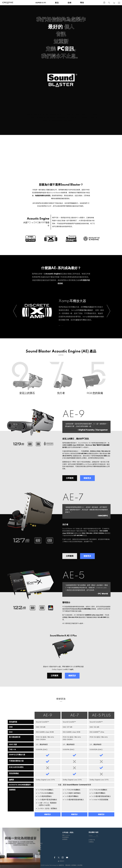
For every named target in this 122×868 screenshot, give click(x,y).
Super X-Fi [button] (41, 3)
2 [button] (61, 325)
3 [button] (63, 325)
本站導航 (80, 865)
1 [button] (59, 325)
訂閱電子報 (92, 840)
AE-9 (48, 715)
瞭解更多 (87, 478)
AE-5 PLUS (101, 715)
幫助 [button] (82, 3)
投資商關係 (65, 837)
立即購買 (70, 478)
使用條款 (74, 865)
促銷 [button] (69, 3)
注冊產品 (91, 842)
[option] (61, 311)
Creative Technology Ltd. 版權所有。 (55, 865)
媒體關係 (65, 839)
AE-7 (74, 715)
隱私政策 (68, 865)
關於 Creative (66, 835)
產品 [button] (57, 3)
